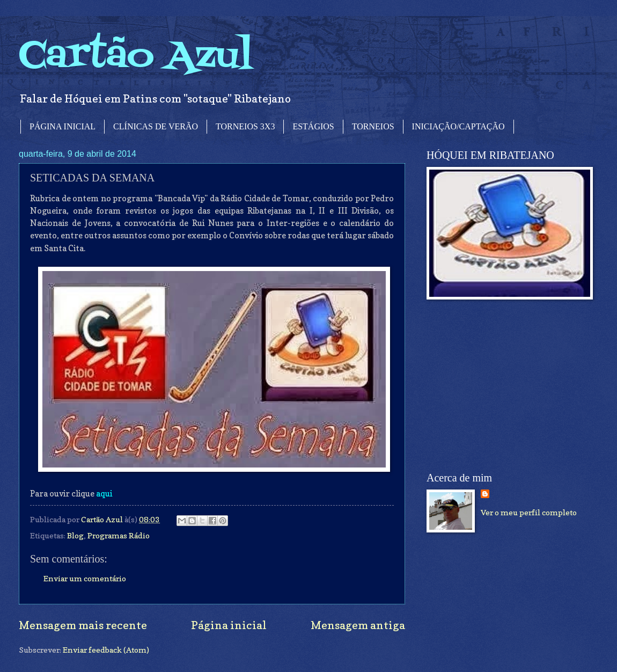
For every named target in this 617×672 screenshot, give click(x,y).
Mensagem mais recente (83, 625)
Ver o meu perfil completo (529, 512)
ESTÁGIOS (313, 126)
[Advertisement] (507, 386)
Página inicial (229, 625)
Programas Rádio (119, 535)
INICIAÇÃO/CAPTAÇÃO (458, 126)
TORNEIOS (373, 126)
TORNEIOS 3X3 (245, 126)
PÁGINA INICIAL (63, 126)
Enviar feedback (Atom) (106, 650)
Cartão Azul (136, 57)
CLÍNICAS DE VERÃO (156, 126)
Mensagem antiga (358, 625)
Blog (75, 535)
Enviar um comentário (85, 578)
